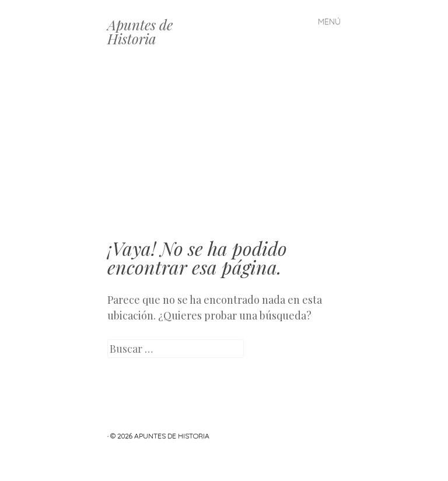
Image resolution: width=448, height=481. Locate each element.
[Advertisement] (224, 152)
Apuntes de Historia (140, 31)
